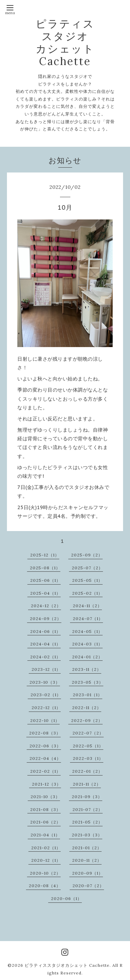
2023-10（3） (45, 682)
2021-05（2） (87, 822)
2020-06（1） (66, 898)
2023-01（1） (88, 695)
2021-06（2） (45, 822)
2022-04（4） (45, 758)
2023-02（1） (46, 695)
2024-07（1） (88, 618)
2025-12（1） (45, 555)
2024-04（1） (45, 644)
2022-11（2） (87, 708)
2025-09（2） (87, 555)
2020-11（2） (87, 860)
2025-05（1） (87, 580)
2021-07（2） (88, 809)
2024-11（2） (87, 606)
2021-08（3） (45, 809)
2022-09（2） (87, 720)
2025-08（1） (45, 568)
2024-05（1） (87, 631)
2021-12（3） (46, 784)
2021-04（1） (45, 835)
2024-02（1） (45, 657)
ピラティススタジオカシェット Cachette (67, 965)
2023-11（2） (87, 669)
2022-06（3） (45, 746)
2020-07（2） (88, 886)
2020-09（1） (88, 873)
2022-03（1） (88, 758)
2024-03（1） (87, 644)
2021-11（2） (87, 784)
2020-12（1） (46, 860)
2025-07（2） (87, 568)
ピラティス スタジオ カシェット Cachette (65, 42)
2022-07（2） (88, 733)
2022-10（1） (45, 720)
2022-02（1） (45, 771)
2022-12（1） (46, 708)
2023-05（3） (88, 682)
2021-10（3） (45, 797)
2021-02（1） (46, 848)
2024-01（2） (87, 657)
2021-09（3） (87, 797)
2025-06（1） (45, 580)
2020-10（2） (45, 873)
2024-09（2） (46, 618)
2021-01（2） (87, 848)
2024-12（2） (46, 606)
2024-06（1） (45, 631)
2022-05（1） (88, 746)
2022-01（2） (87, 771)
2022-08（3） (45, 733)
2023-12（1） (46, 669)
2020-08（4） (45, 886)
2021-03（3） (87, 835)
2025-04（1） (45, 593)
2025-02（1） (87, 593)
